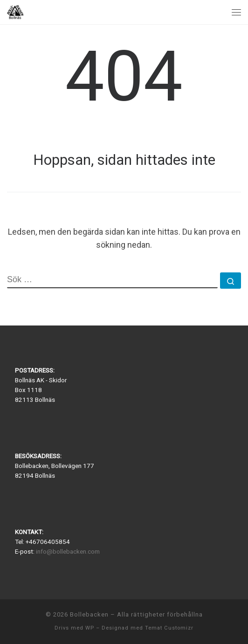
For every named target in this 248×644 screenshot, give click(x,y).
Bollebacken (89, 614)
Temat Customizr (169, 628)
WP (90, 628)
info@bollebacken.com (68, 551)
